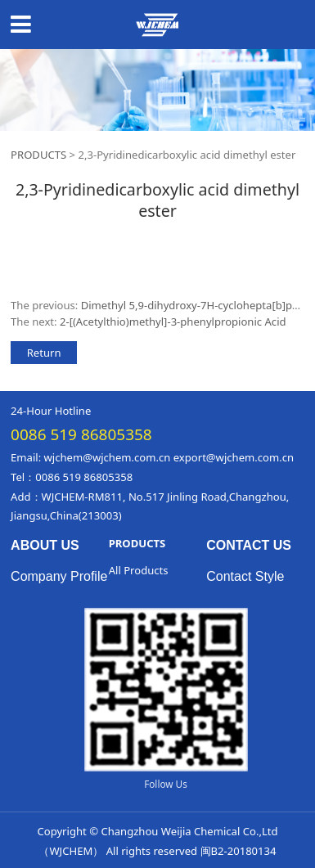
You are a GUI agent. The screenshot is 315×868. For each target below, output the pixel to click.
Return (44, 353)
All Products (139, 570)
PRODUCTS (40, 155)
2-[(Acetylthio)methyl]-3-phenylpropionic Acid (173, 322)
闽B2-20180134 (239, 851)
